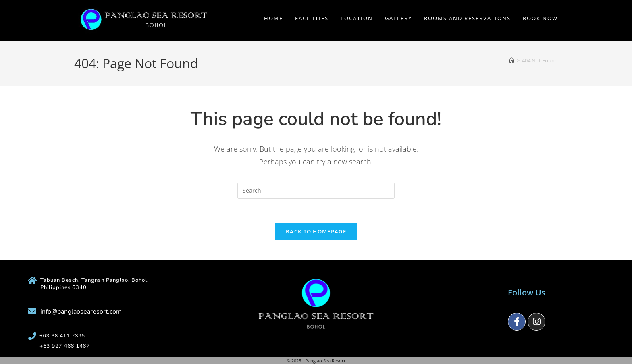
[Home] (512, 60)
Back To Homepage (316, 231)
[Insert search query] (316, 191)
